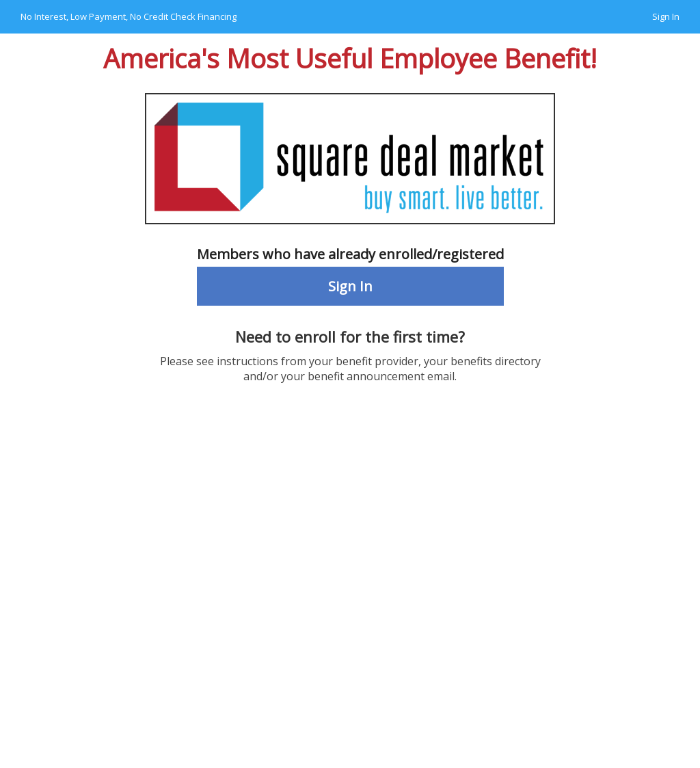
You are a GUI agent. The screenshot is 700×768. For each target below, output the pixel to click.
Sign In (666, 16)
